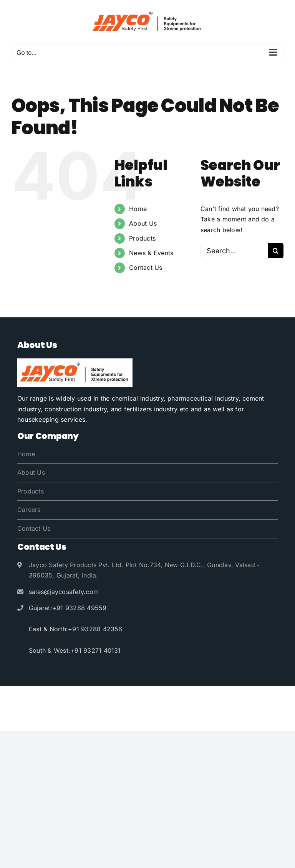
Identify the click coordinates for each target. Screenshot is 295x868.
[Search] (276, 251)
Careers (29, 510)
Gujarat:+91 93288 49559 (68, 608)
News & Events (151, 253)
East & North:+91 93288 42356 (76, 629)
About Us (143, 223)
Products (142, 238)
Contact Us (146, 267)
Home (138, 209)
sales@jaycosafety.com (64, 592)
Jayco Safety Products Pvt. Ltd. (143, 698)
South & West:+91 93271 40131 (75, 650)
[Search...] (234, 251)
